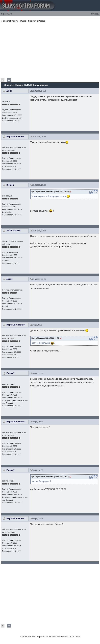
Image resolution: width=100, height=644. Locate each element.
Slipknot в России (37, 21)
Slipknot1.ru (6, 14)
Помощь (95, 14)
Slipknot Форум (11, 21)
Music (23, 21)
